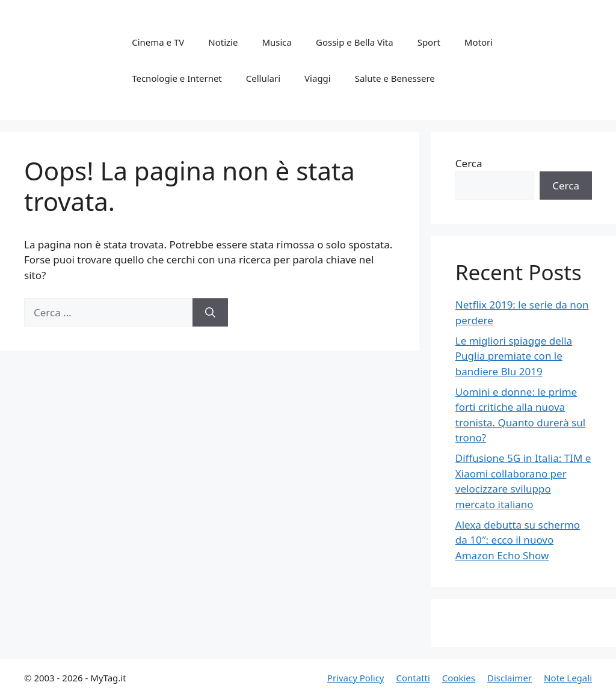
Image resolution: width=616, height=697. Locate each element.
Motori (479, 42)
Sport (429, 42)
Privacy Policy (356, 678)
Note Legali (568, 678)
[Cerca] (210, 313)
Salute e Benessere (395, 78)
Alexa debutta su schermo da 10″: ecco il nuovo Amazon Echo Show (518, 540)
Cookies (459, 678)
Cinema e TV (158, 42)
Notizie (223, 42)
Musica (277, 42)
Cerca (469, 163)
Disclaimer (510, 678)
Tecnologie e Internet (177, 78)
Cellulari (263, 78)
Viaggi (318, 78)
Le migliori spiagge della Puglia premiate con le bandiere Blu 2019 (514, 356)
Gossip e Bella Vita (355, 42)
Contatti (413, 678)
